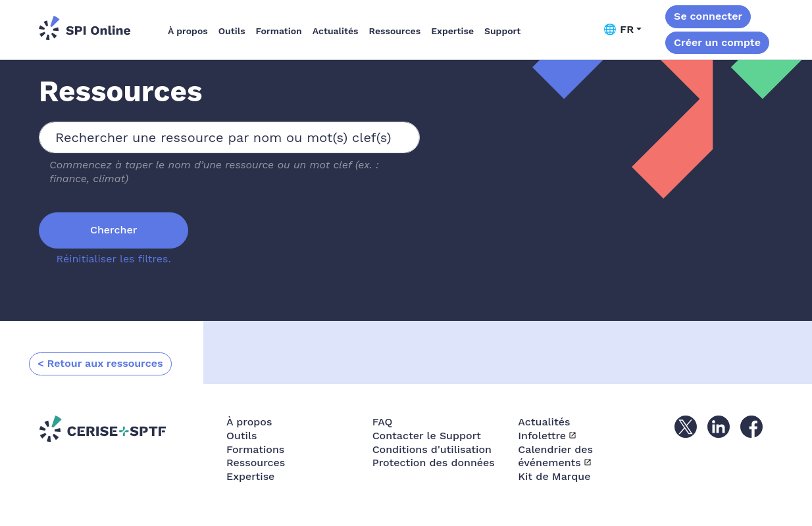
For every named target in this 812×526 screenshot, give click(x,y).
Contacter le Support (427, 436)
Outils (232, 31)
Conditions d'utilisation (432, 449)
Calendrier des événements (555, 456)
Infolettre (542, 436)
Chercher (114, 230)
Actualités (336, 31)
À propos (188, 31)
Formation (279, 31)
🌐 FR (619, 29)
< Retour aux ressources (100, 363)
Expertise (452, 31)
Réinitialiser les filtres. (114, 259)
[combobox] (229, 137)
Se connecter (708, 16)
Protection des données (434, 463)
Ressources (395, 31)
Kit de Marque (554, 476)
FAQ (383, 422)
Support (502, 31)
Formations (255, 449)
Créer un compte (717, 42)
